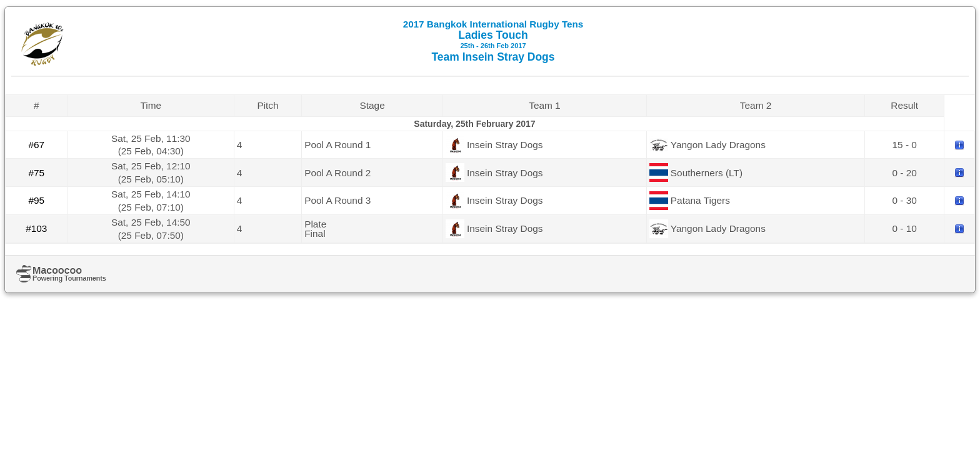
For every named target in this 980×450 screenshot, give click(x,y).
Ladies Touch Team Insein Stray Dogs (493, 41)
